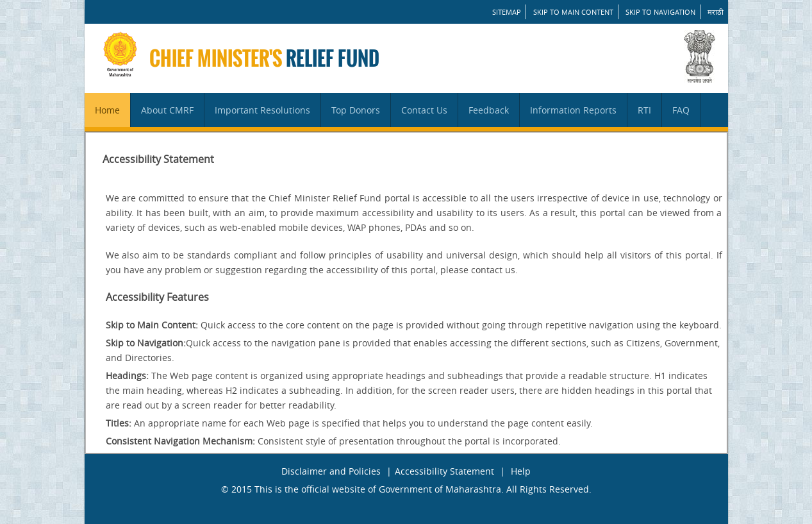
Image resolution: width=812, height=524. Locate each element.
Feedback (489, 110)
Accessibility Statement (444, 471)
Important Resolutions (262, 110)
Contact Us (424, 110)
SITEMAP (507, 12)
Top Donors (356, 110)
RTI (644, 110)
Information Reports (573, 110)
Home (107, 110)
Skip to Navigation (660, 12)
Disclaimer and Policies (331, 471)
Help (521, 471)
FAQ (681, 110)
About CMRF (167, 110)
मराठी (716, 12)
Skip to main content (573, 12)
